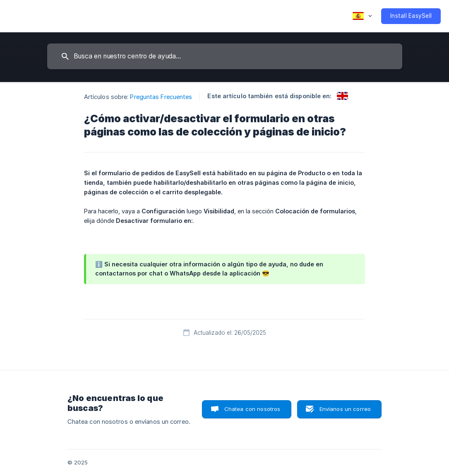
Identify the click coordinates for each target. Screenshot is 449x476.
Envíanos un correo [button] (345, 409)
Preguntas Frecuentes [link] (161, 97)
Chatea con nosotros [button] (252, 409)
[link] (342, 96)
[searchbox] (225, 56)
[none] (362, 16)
